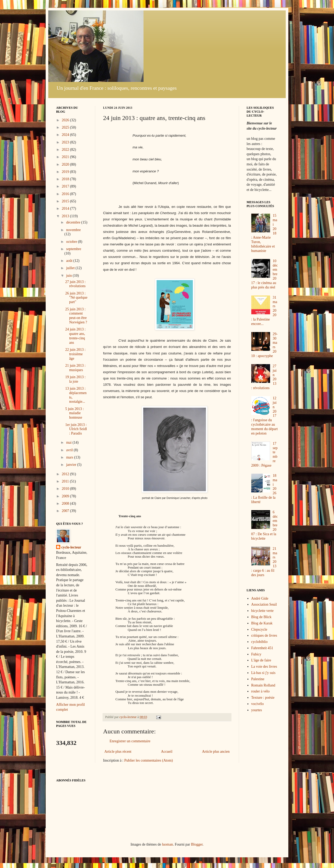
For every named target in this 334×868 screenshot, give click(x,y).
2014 (66, 209)
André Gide (260, 598)
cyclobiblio (260, 642)
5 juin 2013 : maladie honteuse (74, 413)
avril (70, 450)
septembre (74, 249)
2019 (66, 172)
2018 (66, 179)
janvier (71, 465)
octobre (72, 242)
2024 (66, 135)
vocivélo (258, 704)
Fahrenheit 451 (262, 648)
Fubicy (256, 654)
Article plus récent (118, 752)
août (70, 261)
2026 (66, 120)
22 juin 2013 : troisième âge (75, 354)
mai (69, 442)
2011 (66, 481)
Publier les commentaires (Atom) (148, 760)
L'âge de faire (261, 660)
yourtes (257, 710)
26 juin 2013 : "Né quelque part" (76, 298)
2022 (66, 150)
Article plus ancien (216, 752)
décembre (74, 222)
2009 (66, 496)
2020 (66, 164)
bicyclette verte (263, 611)
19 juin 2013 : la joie (75, 379)
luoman (168, 844)
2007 (66, 511)
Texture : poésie (263, 698)
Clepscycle (259, 629)
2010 (66, 489)
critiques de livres (264, 635)
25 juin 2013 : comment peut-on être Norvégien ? (76, 316)
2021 (66, 157)
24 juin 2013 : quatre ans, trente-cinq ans (75, 336)
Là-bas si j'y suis (263, 673)
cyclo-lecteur (71, 547)
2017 (66, 186)
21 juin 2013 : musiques (75, 368)
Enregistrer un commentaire (130, 741)
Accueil (167, 752)
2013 (66, 216)
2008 (66, 504)
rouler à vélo (261, 691)
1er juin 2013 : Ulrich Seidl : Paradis (76, 429)
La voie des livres (264, 667)
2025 (66, 127)
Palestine (258, 679)
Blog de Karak (262, 623)
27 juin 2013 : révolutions (75, 284)
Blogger (197, 844)
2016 (66, 194)
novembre (73, 230)
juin (69, 276)
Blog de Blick (261, 617)
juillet (71, 268)
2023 (66, 142)
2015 (66, 201)
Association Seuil (264, 604)
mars (70, 457)
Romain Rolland (263, 685)
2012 (66, 474)
